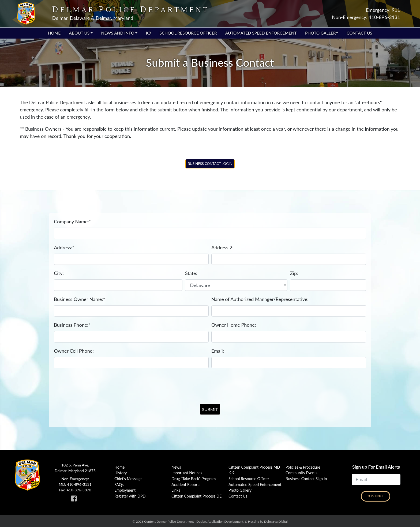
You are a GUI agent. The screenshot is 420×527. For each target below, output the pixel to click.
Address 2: (222, 247)
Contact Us (359, 33)
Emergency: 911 (383, 10)
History (121, 473)
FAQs (119, 485)
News (176, 467)
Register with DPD (130, 496)
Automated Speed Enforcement (261, 33)
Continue (376, 496)
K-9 (232, 473)
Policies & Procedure (303, 467)
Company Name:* (72, 221)
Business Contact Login (210, 164)
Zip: (294, 273)
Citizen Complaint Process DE (196, 496)
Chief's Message (128, 479)
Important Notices (187, 473)
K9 (149, 33)
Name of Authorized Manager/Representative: (260, 299)
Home (54, 33)
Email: (218, 351)
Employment (125, 490)
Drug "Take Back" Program (194, 479)
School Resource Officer (188, 33)
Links (176, 490)
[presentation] (210, 383)
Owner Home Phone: (234, 325)
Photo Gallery (322, 33)
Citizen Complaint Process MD (254, 467)
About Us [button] (79, 33)
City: (59, 273)
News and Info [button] (118, 33)
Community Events (301, 473)
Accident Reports (186, 485)
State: (191, 273)
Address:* (64, 247)
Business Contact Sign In (306, 479)
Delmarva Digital (276, 522)
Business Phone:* (72, 325)
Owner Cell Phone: (74, 351)
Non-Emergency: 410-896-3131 (366, 17)
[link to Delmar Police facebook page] (75, 500)
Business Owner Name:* (79, 299)
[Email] (376, 479)
